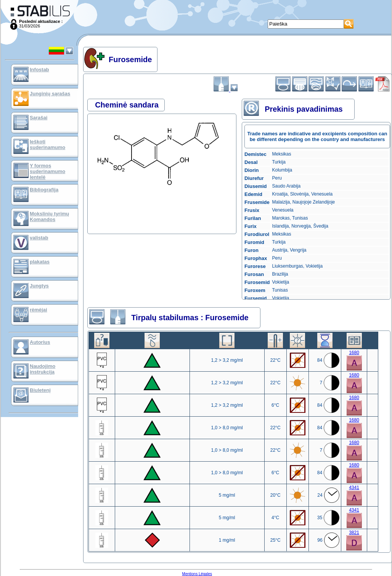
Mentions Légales (197, 574)
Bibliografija (44, 190)
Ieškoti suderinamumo (47, 144)
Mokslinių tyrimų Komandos (49, 217)
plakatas (40, 262)
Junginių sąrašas (50, 94)
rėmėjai (39, 310)
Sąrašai (39, 118)
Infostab (39, 70)
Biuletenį (40, 390)
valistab (39, 238)
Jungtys (39, 286)
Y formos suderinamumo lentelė (47, 171)
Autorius (40, 342)
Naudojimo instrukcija (43, 369)
